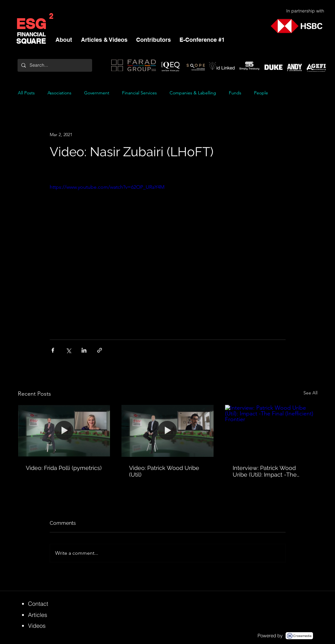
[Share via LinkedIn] (84, 350)
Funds (235, 93)
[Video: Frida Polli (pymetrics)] (64, 431)
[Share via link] (100, 350)
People (261, 93)
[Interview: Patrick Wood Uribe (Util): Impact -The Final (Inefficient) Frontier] (271, 431)
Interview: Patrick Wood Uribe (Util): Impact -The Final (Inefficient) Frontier (266, 471)
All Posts (26, 93)
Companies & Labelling (193, 93)
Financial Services (139, 93)
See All (310, 393)
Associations (59, 93)
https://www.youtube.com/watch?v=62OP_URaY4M (107, 187)
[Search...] (54, 65)
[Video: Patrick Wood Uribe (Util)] (167, 431)
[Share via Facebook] (53, 350)
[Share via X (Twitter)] (68, 350)
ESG (31, 24)
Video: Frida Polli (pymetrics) (64, 468)
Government (97, 93)
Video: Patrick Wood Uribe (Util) (164, 471)
